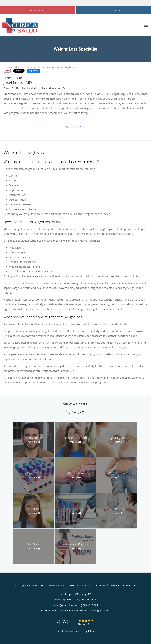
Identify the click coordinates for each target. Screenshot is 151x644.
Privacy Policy (56, 585)
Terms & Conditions (80, 585)
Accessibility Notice (107, 585)
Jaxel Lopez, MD (33, 67)
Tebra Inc (39, 585)
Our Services (53, 67)
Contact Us (130, 585)
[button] (75, 127)
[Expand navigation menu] (146, 25)
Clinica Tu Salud (12, 67)
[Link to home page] (19, 25)
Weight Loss (70, 67)
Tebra (91, 631)
